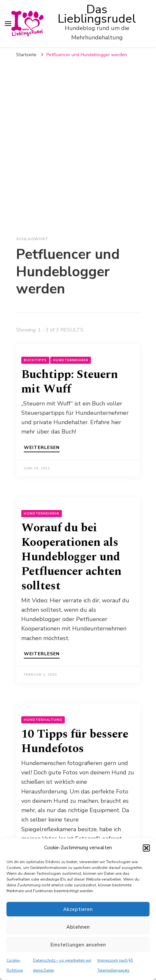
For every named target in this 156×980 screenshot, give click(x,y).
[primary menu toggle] (8, 24)
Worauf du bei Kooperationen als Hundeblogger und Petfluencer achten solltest (71, 557)
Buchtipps (35, 360)
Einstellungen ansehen (78, 945)
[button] (146, 848)
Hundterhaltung (43, 720)
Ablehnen (78, 927)
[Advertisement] (78, 143)
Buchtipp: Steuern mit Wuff (70, 382)
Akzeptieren (78, 909)
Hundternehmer (71, 360)
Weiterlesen (42, 448)
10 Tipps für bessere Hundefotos (75, 741)
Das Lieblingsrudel (97, 14)
